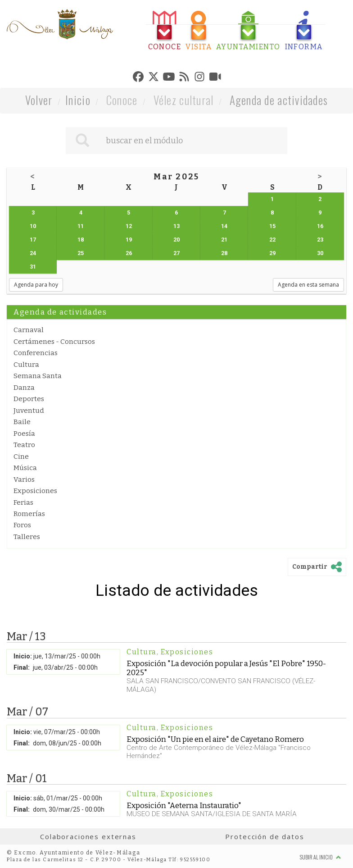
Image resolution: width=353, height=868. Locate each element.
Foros (22, 525)
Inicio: (23, 656)
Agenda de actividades (279, 100)
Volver (39, 100)
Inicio (78, 100)
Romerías (29, 514)
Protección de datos (265, 836)
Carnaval (29, 330)
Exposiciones (35, 491)
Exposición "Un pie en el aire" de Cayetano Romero (215, 739)
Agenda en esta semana (308, 285)
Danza (24, 388)
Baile (22, 422)
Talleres (27, 537)
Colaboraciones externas (88, 836)
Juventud (29, 411)
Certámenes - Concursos (54, 342)
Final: (22, 667)
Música (25, 468)
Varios (24, 480)
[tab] (165, 31)
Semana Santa (38, 376)
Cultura (26, 365)
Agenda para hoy (36, 285)
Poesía (24, 434)
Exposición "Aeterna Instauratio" (184, 805)
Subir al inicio (321, 857)
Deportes (29, 399)
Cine (21, 457)
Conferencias (36, 353)
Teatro (24, 445)
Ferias (23, 503)
